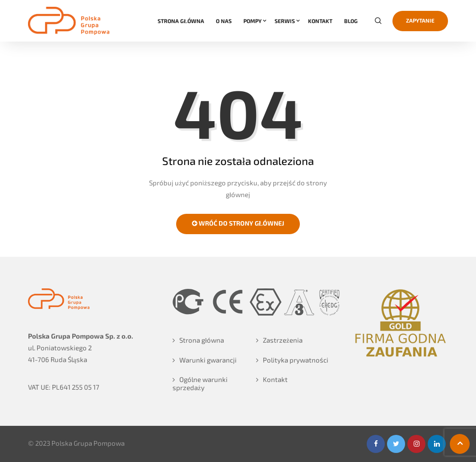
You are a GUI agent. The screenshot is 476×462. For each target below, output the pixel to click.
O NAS (224, 21)
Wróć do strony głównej (238, 223)
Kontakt (275, 379)
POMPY (252, 21)
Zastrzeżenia (283, 340)
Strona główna (202, 340)
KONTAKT (320, 21)
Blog (351, 21)
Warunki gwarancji (208, 360)
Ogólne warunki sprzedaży (200, 383)
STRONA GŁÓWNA (181, 21)
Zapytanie (420, 20)
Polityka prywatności (296, 360)
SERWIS (285, 21)
